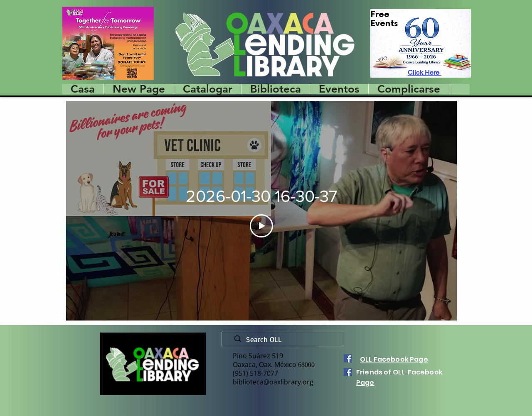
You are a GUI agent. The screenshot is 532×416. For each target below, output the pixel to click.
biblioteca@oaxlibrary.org (273, 382)
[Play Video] (261, 226)
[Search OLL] (286, 340)
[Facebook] (348, 358)
